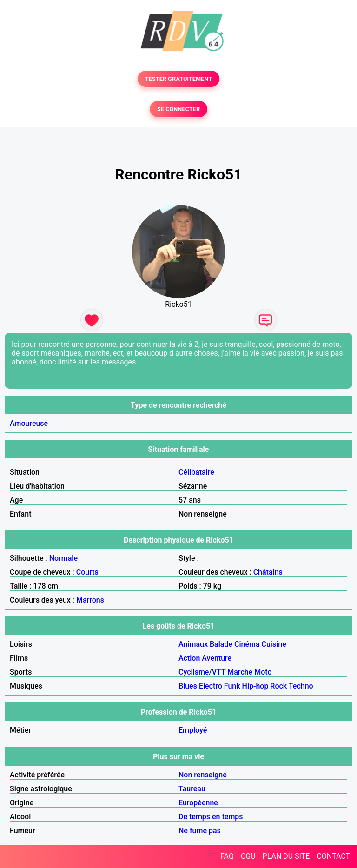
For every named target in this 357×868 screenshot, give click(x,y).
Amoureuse (29, 423)
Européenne (198, 803)
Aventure (217, 658)
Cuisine (274, 644)
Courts (87, 572)
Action (189, 658)
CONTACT (333, 856)
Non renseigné (203, 775)
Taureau (192, 789)
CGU (248, 856)
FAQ (227, 856)
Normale (63, 558)
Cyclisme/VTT (202, 672)
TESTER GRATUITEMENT (179, 79)
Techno (301, 686)
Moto (263, 672)
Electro (211, 686)
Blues (188, 686)
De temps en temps (211, 817)
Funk (232, 686)
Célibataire (196, 472)
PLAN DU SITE (286, 856)
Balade (221, 644)
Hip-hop (255, 686)
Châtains (268, 572)
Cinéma (247, 644)
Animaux (193, 644)
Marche (240, 672)
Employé (193, 730)
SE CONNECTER (178, 109)
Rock (278, 686)
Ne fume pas (200, 831)
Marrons (90, 600)
